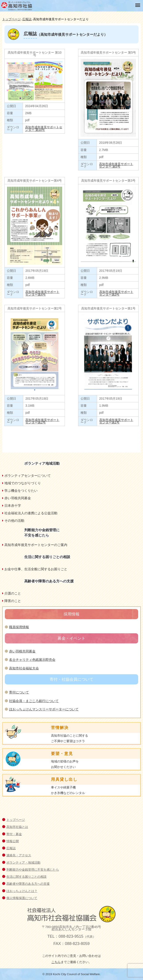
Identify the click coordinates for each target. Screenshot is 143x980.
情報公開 (13, 841)
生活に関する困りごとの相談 (26, 877)
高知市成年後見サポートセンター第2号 (42, 421)
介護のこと (13, 593)
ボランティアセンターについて (28, 476)
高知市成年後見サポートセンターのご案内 (36, 545)
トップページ (16, 820)
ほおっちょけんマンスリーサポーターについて (44, 709)
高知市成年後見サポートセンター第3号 (116, 293)
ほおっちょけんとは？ (22, 891)
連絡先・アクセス (19, 855)
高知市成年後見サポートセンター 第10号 (44, 128)
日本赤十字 (13, 506)
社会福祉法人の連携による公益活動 (31, 513)
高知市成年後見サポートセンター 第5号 (116, 165)
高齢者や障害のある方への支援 (28, 884)
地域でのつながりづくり (23, 483)
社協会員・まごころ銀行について (34, 701)
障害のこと (13, 601)
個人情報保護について (22, 898)
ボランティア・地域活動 (23, 863)
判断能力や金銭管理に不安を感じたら (33, 870)
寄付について (19, 692)
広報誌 (11, 848)
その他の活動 (14, 521)
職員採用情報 (19, 627)
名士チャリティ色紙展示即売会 (32, 660)
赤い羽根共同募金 (18, 498)
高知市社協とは (17, 827)
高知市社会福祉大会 (24, 668)
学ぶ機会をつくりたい (21, 491)
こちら (56, 962)
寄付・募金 (14, 834)
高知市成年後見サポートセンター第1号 (116, 421)
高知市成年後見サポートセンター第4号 (42, 293)
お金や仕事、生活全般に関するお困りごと (36, 569)
